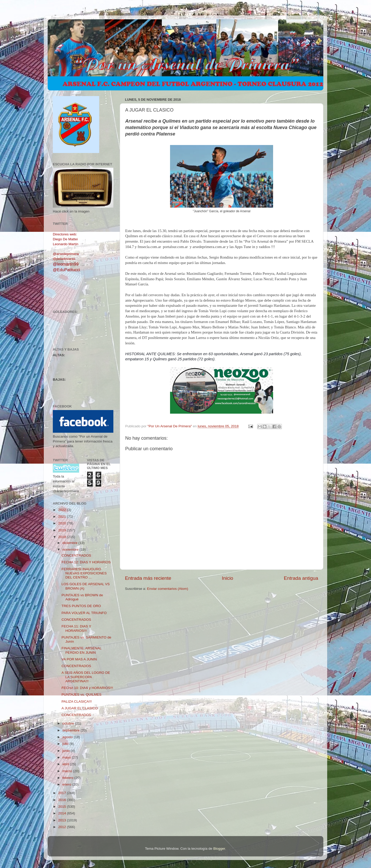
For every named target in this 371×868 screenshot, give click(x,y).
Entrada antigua (301, 578)
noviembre (71, 550)
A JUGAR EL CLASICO (80, 708)
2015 (63, 807)
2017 (63, 793)
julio (66, 744)
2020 (63, 523)
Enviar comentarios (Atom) (168, 589)
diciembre (70, 543)
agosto (68, 737)
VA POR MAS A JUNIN (79, 659)
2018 (63, 537)
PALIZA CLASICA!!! (77, 701)
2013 (63, 820)
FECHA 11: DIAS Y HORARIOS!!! (76, 628)
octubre (69, 723)
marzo (68, 771)
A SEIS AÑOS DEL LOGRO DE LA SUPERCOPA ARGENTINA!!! (86, 677)
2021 (63, 517)
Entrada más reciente (148, 578)
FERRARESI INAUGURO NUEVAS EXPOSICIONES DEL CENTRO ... (84, 573)
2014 (63, 813)
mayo (67, 757)
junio (66, 751)
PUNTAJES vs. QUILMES (82, 695)
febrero (68, 778)
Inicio (227, 578)
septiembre (71, 730)
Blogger (219, 849)
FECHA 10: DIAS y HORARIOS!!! (87, 688)
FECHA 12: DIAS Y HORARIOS (86, 562)
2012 (63, 827)
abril (66, 764)
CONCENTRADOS (76, 555)
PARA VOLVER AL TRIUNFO (84, 613)
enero (67, 784)
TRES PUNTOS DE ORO (81, 606)
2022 (63, 510)
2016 (63, 800)
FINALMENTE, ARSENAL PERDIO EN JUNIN (82, 650)
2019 (63, 530)
